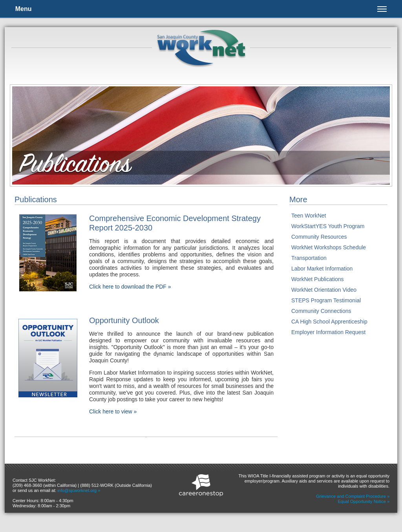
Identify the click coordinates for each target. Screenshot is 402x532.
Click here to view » (113, 411)
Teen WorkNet (309, 216)
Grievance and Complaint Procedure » (353, 496)
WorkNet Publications (318, 279)
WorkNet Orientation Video (324, 290)
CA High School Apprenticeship (329, 322)
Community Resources (319, 237)
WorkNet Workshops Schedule (329, 247)
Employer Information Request (328, 332)
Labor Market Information (322, 269)
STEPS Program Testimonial (326, 300)
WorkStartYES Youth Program (328, 226)
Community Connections (321, 311)
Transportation (309, 258)
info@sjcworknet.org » (79, 490)
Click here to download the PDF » (130, 287)
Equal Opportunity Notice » (364, 501)
